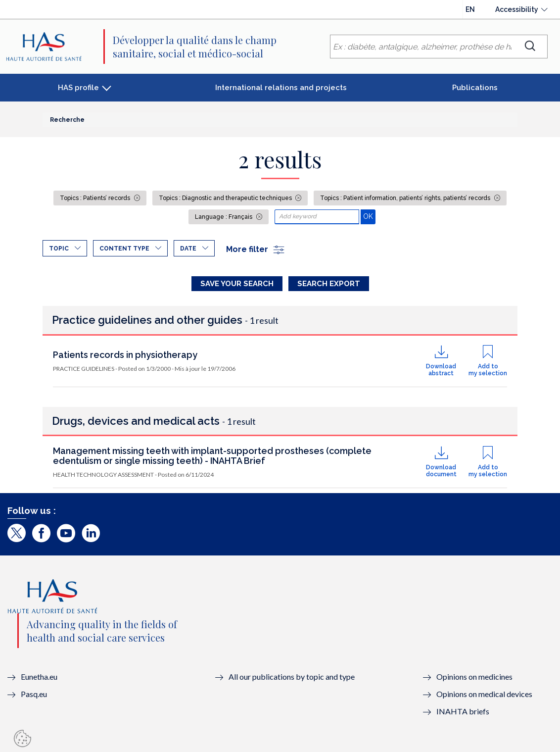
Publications (475, 88)
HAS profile (78, 88)
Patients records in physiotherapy (125, 355)
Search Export (329, 284)
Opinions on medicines (474, 677)
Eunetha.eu (39, 677)
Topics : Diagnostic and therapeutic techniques (226, 198)
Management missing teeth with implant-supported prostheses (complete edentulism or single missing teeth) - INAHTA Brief (212, 456)
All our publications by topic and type (292, 677)
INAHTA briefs (463, 711)
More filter (256, 249)
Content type (124, 249)
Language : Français (224, 217)
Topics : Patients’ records (96, 198)
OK (369, 216)
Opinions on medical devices (484, 694)
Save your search (237, 284)
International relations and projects (281, 88)
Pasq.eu (34, 694)
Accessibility (517, 9)
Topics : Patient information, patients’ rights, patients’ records (406, 198)
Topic (59, 249)
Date (188, 249)
